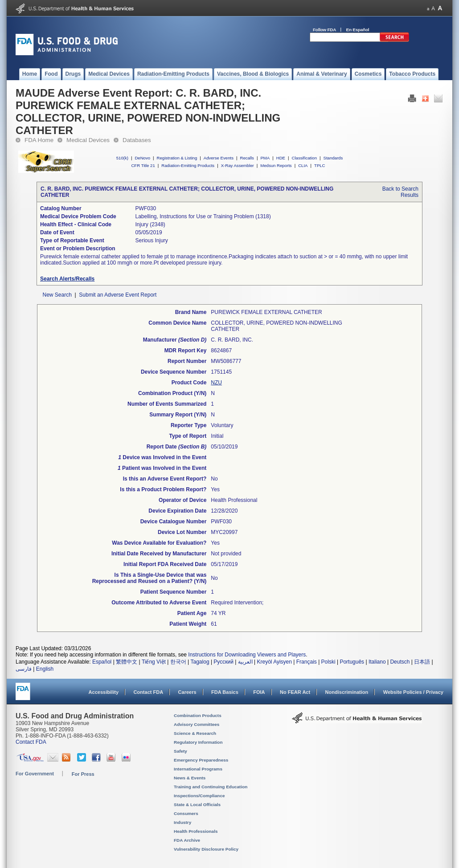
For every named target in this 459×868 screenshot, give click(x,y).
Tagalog (200, 662)
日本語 (422, 662)
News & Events (190, 778)
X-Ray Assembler (238, 165)
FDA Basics (225, 692)
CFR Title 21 (143, 165)
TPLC (320, 165)
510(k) (122, 158)
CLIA (303, 165)
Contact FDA (148, 692)
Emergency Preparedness (201, 760)
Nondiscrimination (347, 692)
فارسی (24, 669)
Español (102, 662)
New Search (57, 295)
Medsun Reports (276, 165)
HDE (281, 158)
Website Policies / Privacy (413, 692)
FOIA (259, 692)
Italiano (377, 662)
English (45, 669)
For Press (83, 774)
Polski (328, 662)
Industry (182, 822)
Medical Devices (88, 140)
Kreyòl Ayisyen (274, 662)
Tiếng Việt (154, 662)
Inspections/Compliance (199, 796)
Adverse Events (219, 158)
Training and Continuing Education (211, 787)
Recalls (247, 158)
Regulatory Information (198, 742)
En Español (358, 30)
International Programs (198, 769)
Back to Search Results (400, 192)
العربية (245, 662)
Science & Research (195, 733)
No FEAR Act (295, 692)
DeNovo (142, 158)
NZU (216, 383)
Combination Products (198, 715)
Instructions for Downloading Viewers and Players (247, 655)
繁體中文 (127, 662)
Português (352, 662)
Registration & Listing (177, 158)
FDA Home (39, 140)
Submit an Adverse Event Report (118, 295)
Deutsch (400, 662)
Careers (187, 692)
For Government (35, 774)
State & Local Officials (197, 805)
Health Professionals (196, 831)
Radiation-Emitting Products (188, 165)
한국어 (178, 662)
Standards (333, 158)
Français (307, 662)
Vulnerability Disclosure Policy (206, 849)
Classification (304, 158)
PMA (265, 158)
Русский (223, 662)
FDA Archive (187, 840)
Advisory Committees (197, 724)
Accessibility (104, 692)
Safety (180, 751)
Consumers (186, 813)
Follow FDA (324, 30)
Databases (137, 140)
